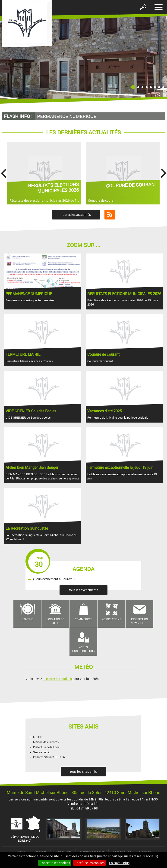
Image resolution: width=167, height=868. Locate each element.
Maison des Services (46, 742)
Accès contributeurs (83, 649)
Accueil (21, 852)
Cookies (145, 852)
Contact (41, 852)
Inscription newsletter (139, 621)
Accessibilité (122, 852)
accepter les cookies (57, 679)
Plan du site (63, 852)
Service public (42, 752)
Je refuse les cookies (90, 863)
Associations (112, 619)
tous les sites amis (83, 771)
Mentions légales (92, 852)
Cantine (27, 619)
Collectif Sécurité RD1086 (49, 757)
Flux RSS (110, 215)
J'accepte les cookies (55, 863)
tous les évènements (83, 590)
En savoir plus (119, 863)
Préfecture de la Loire (46, 747)
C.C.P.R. (38, 737)
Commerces (83, 619)
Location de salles (55, 621)
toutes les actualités (76, 215)
